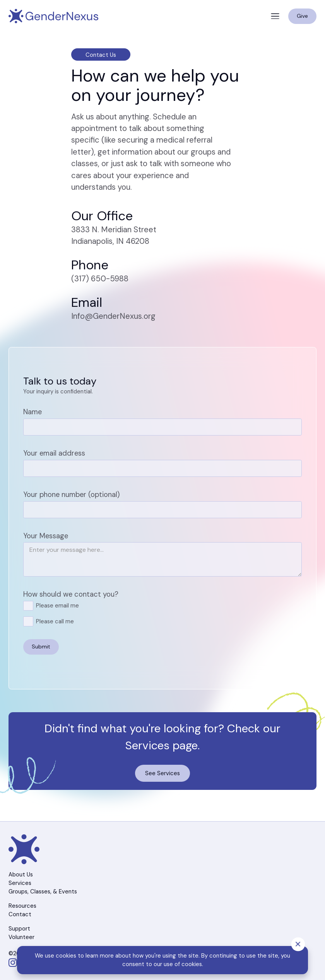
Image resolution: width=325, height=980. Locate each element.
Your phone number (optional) (71, 495)
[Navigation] (53, 16)
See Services (162, 773)
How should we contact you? (71, 594)
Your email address (54, 453)
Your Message (46, 536)
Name (32, 412)
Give (302, 16)
